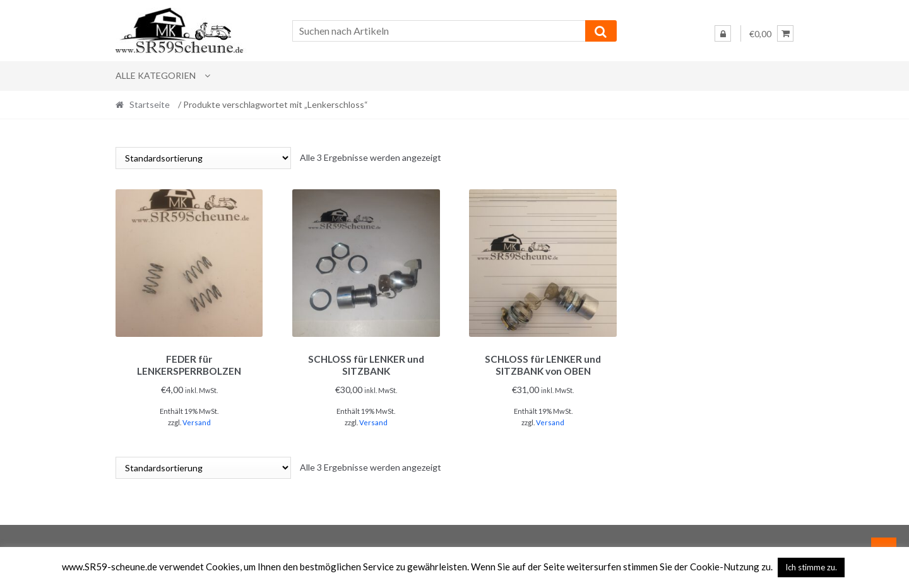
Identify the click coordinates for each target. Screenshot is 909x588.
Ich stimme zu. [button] (811, 567)
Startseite (150, 104)
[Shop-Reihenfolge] (203, 158)
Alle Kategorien (156, 75)
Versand (197, 420)
